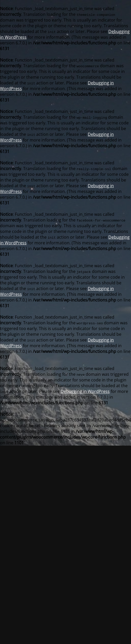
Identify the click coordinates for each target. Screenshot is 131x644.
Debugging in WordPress (85, 391)
